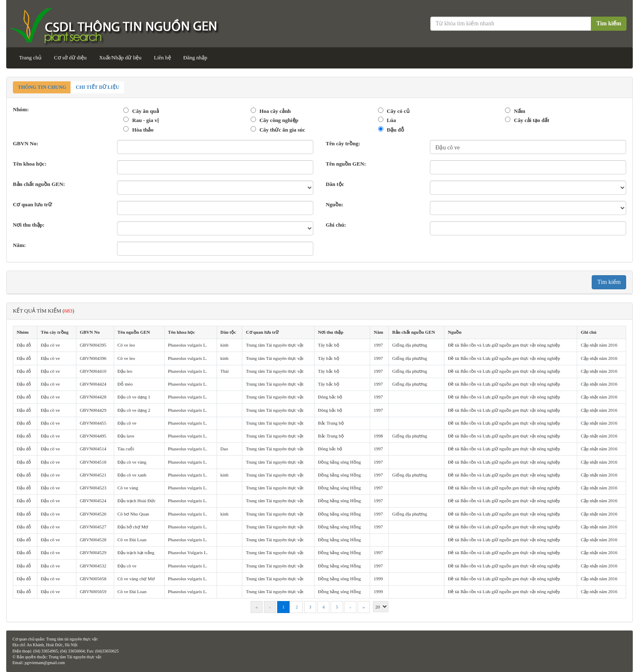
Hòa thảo (143, 130)
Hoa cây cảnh (275, 111)
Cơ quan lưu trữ (32, 204)
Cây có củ (398, 111)
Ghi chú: (336, 225)
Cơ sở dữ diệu (70, 57)
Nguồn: (335, 204)
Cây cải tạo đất (532, 120)
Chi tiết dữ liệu (97, 87)
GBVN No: (26, 143)
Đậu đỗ (395, 130)
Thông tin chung (42, 87)
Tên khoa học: (30, 164)
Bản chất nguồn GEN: (39, 184)
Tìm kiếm (609, 23)
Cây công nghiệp (279, 120)
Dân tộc (335, 184)
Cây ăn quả (146, 111)
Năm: (19, 245)
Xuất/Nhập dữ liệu (120, 57)
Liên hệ (162, 57)
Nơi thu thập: (29, 225)
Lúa (391, 120)
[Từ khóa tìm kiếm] (511, 24)
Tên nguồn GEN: (346, 164)
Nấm (520, 111)
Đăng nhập (195, 57)
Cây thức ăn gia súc (282, 130)
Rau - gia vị (145, 120)
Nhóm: (21, 109)
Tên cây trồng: (343, 143)
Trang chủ (30, 57)
